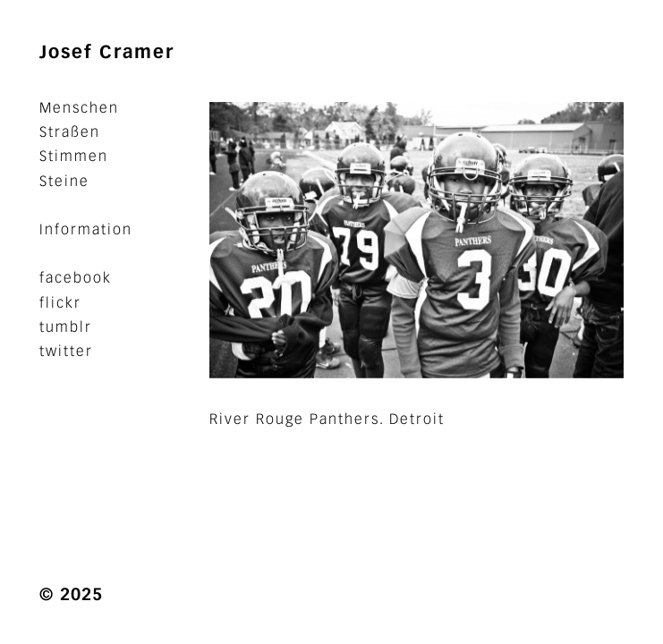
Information (86, 229)
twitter (66, 351)
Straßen (70, 132)
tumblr (66, 327)
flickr (60, 303)
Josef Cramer (107, 52)
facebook (76, 278)
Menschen (79, 108)
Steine (64, 181)
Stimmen (74, 156)
